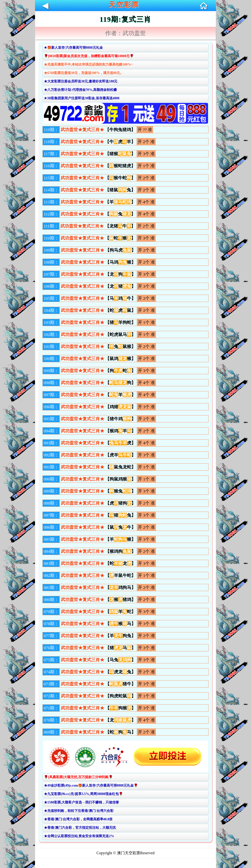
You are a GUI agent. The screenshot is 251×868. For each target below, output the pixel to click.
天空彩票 (124, 5)
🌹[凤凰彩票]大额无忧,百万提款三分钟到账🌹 (78, 777)
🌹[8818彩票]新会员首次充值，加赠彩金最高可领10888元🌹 (89, 56)
